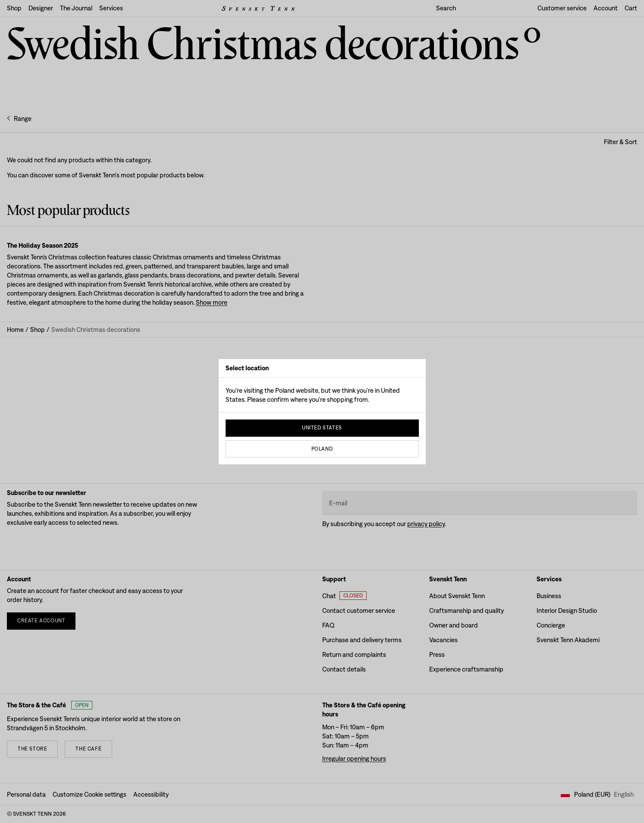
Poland (322, 449)
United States (322, 428)
